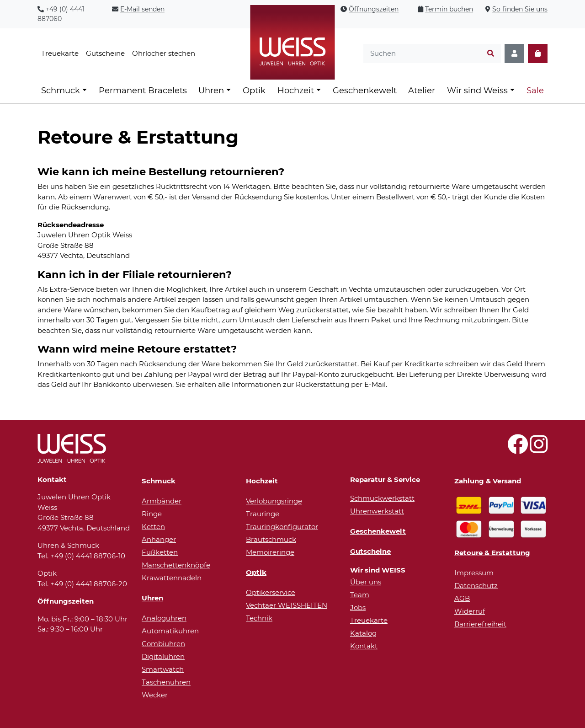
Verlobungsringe (274, 501)
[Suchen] (491, 54)
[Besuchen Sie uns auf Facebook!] (518, 449)
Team (360, 595)
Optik (254, 91)
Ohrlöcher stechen (164, 53)
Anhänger (159, 539)
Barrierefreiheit (480, 624)
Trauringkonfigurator (282, 527)
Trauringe (263, 514)
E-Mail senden (142, 9)
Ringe (152, 514)
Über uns (366, 582)
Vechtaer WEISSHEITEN (287, 605)
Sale (535, 91)
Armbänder (162, 501)
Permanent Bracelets (143, 91)
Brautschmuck (271, 539)
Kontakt (364, 646)
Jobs (358, 608)
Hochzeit (296, 91)
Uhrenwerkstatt (377, 511)
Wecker (155, 695)
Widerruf (470, 611)
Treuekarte (60, 53)
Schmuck (61, 91)
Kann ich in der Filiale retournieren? (135, 274)
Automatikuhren (170, 631)
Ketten (153, 527)
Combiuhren (163, 644)
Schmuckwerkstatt (382, 498)
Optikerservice (271, 592)
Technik (259, 618)
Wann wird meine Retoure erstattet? (137, 349)
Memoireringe (270, 552)
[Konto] (514, 54)
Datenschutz (476, 586)
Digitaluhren (163, 656)
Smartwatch (163, 669)
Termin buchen (449, 9)
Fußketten (160, 552)
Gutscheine (105, 53)
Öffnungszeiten (374, 9)
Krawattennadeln (172, 578)
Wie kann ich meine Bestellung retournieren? (161, 171)
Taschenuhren (166, 682)
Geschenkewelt (365, 91)
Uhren (211, 91)
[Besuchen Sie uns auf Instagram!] (539, 449)
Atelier (422, 91)
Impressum (474, 573)
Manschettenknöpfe (176, 565)
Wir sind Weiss (477, 91)
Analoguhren (164, 618)
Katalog (363, 633)
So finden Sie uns (520, 9)
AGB (462, 598)
